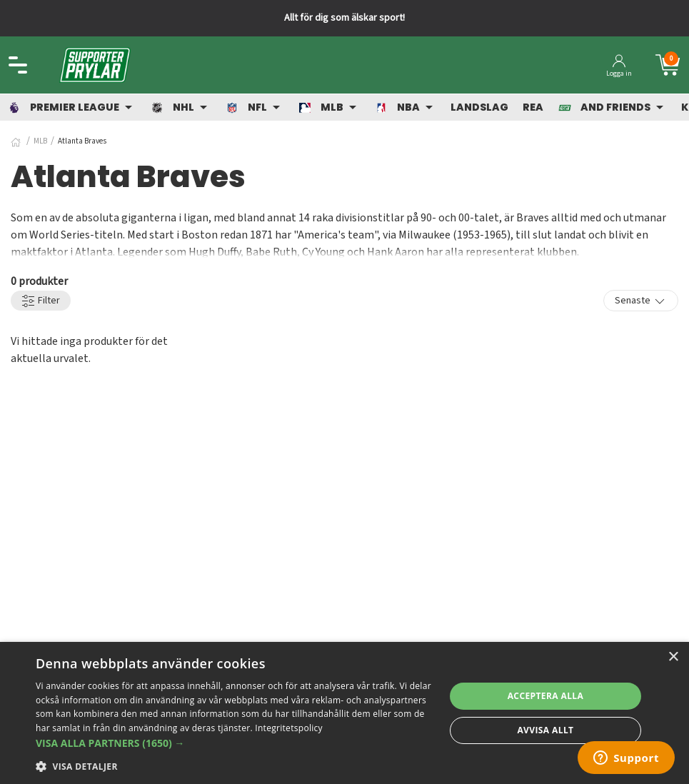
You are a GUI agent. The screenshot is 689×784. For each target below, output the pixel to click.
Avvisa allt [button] (545, 730)
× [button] (673, 657)
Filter (41, 301)
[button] (234, 743)
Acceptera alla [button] (546, 696)
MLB (40, 141)
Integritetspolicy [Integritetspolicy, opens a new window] (289, 728)
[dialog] (344, 713)
